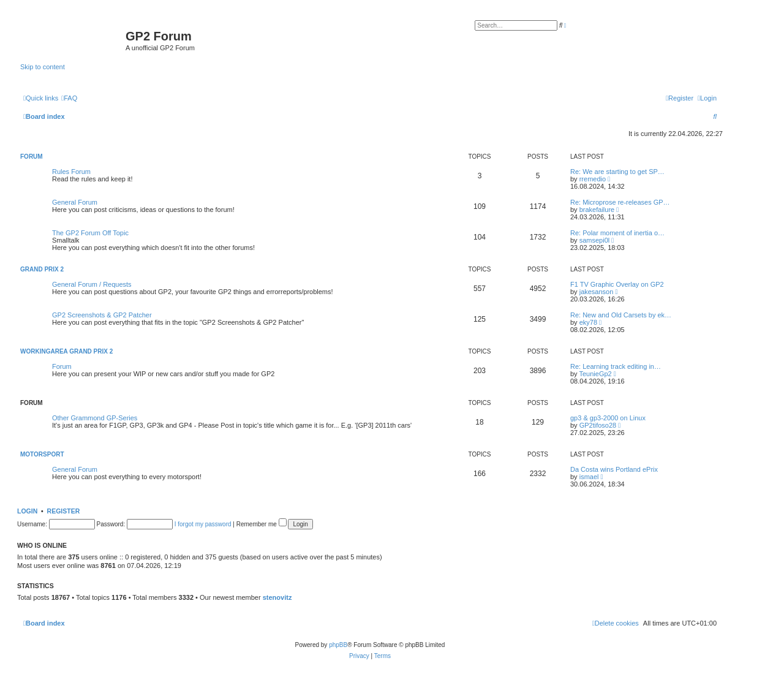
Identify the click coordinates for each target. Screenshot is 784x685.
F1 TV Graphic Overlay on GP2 (617, 284)
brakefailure (597, 210)
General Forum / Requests (92, 284)
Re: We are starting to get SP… (617, 172)
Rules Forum (71, 172)
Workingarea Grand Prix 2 (66, 351)
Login (27, 511)
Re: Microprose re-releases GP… (620, 202)
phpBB (338, 645)
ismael (589, 477)
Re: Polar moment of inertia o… (617, 233)
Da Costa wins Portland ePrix (614, 469)
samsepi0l (595, 240)
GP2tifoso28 (598, 425)
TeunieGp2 (595, 374)
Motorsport (42, 454)
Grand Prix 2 (42, 269)
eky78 (588, 322)
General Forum (75, 202)
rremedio (593, 179)
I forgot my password (203, 524)
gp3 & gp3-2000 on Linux (608, 418)
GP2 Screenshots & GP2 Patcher (102, 315)
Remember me (262, 524)
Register (64, 511)
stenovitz (277, 597)
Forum (32, 157)
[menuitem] (69, 98)
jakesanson (597, 292)
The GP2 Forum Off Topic (90, 233)
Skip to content (43, 67)
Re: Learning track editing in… (616, 366)
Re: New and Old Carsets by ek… (621, 315)
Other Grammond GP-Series (95, 418)
